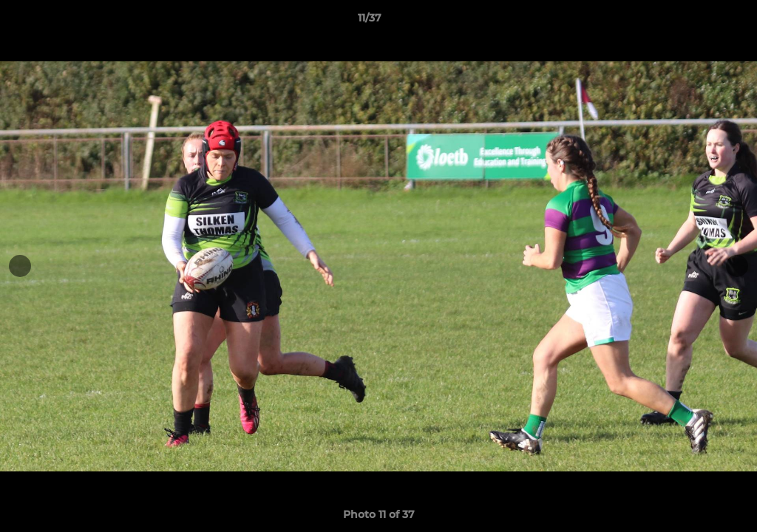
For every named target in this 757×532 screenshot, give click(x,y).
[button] (695, 21)
